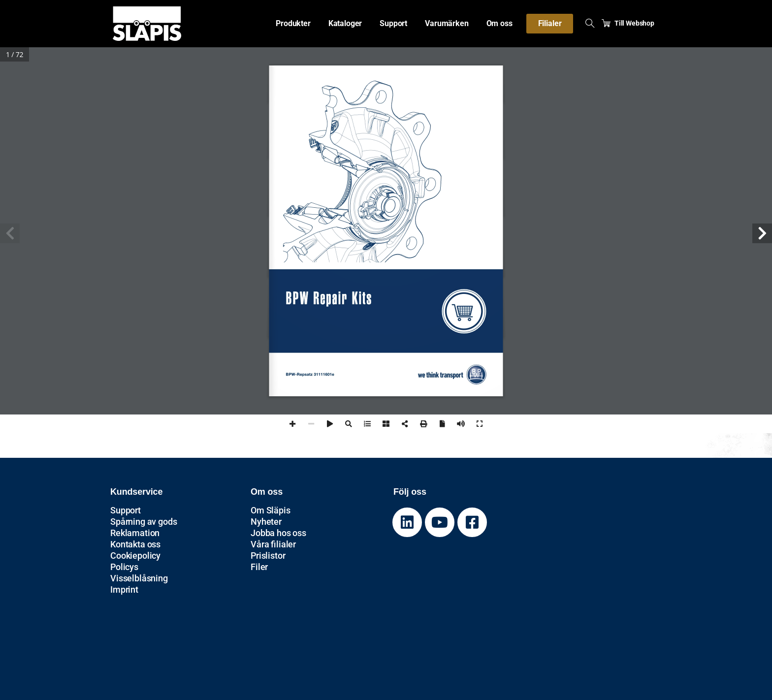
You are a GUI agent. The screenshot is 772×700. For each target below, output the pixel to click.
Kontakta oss (135, 544)
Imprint (124, 589)
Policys (124, 567)
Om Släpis (271, 510)
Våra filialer (273, 544)
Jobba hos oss (278, 533)
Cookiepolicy (135, 556)
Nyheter (266, 522)
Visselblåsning (139, 578)
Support (126, 510)
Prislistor (268, 556)
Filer (259, 567)
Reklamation (135, 533)
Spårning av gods (144, 522)
